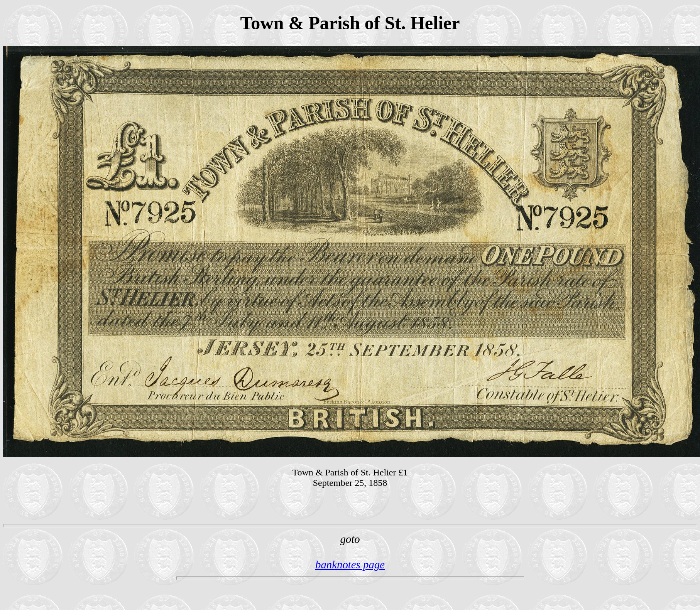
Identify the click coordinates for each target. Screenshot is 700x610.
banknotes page (350, 565)
